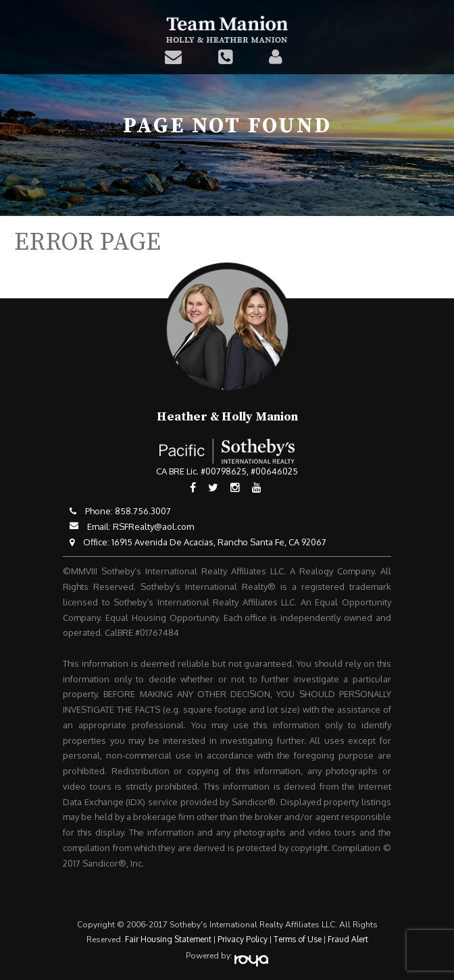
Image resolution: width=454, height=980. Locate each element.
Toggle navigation (435, 19)
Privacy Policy (243, 939)
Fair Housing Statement (168, 939)
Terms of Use (298, 939)
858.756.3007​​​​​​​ (143, 511)
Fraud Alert (348, 939)
